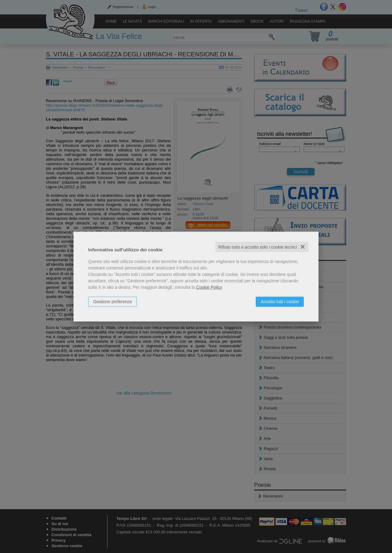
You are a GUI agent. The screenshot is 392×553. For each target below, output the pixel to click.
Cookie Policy (209, 287)
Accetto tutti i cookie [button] (280, 301)
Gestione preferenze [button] (113, 301)
